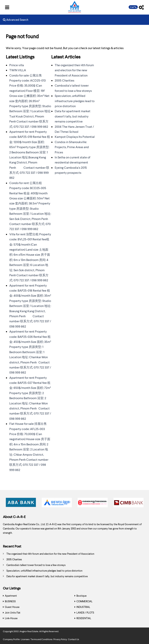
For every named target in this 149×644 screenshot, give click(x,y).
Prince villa (17, 65)
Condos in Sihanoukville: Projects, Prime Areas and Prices (72, 147)
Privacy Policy (60, 639)
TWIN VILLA (18, 70)
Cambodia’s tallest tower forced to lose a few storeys (36, 565)
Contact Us (73, 639)
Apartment (11, 596)
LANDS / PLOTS (85, 613)
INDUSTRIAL (83, 607)
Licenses (25, 639)
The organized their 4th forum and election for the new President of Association (74, 70)
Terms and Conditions (41, 639)
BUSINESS (10, 601)
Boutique (81, 596)
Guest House (12, 607)
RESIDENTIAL (84, 618)
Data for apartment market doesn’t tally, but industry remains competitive (73, 116)
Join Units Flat (13, 613)
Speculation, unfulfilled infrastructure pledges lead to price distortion (75, 101)
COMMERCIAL (84, 601)
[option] (21, 504)
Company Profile (11, 639)
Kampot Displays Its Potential (75, 137)
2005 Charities (65, 80)
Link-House (11, 618)
